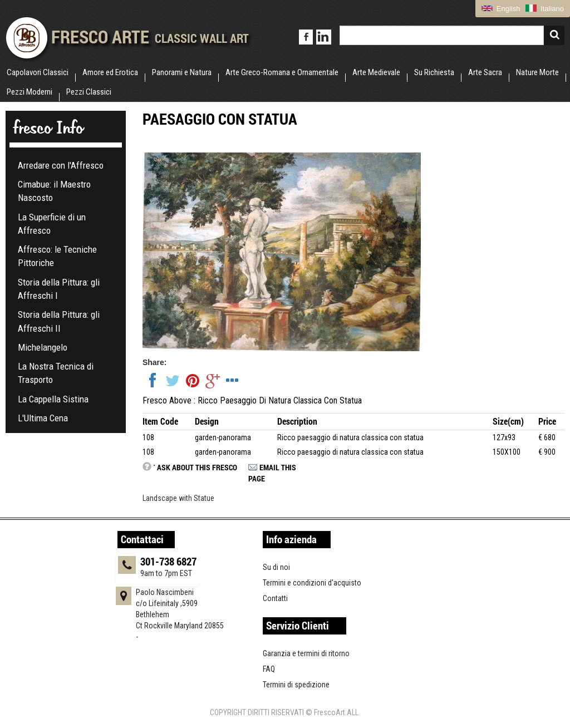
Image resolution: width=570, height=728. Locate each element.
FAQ (269, 669)
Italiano (545, 9)
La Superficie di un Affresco (52, 224)
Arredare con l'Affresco (61, 165)
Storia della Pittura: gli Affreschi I (59, 289)
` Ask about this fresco (195, 467)
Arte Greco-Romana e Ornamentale (282, 72)
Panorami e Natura (182, 72)
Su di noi (276, 567)
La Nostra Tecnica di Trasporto (56, 373)
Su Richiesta (434, 72)
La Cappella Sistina (53, 399)
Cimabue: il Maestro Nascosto (54, 191)
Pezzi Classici (89, 92)
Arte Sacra (485, 72)
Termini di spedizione (296, 685)
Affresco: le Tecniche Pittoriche (57, 256)
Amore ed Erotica (110, 72)
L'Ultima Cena (43, 418)
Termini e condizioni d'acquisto (312, 583)
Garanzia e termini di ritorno (306, 653)
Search (554, 35)
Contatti (275, 598)
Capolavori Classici (38, 72)
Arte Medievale (376, 72)
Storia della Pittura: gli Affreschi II (59, 321)
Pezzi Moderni (30, 92)
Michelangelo (43, 347)
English (501, 9)
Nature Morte (537, 72)
